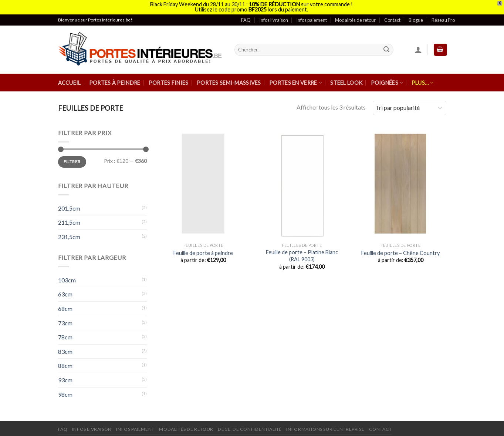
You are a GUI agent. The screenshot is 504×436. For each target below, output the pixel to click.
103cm (67, 277)
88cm (65, 363)
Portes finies (169, 80)
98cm (65, 391)
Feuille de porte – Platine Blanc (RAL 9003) (302, 253)
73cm (65, 320)
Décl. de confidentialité (250, 427)
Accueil (70, 80)
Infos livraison (274, 17)
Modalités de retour (355, 17)
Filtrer (72, 159)
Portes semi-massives (229, 80)
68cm (65, 306)
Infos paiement (312, 17)
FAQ (246, 17)
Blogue (416, 17)
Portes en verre (296, 80)
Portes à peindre (115, 80)
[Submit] (386, 47)
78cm (65, 334)
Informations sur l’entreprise (325, 427)
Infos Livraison (92, 427)
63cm (65, 291)
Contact (392, 17)
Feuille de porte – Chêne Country (400, 250)
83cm (65, 348)
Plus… (423, 80)
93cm (65, 377)
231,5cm (69, 234)
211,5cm (69, 220)
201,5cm (69, 205)
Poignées (387, 80)
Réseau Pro (443, 17)
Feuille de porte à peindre (203, 250)
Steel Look (346, 80)
